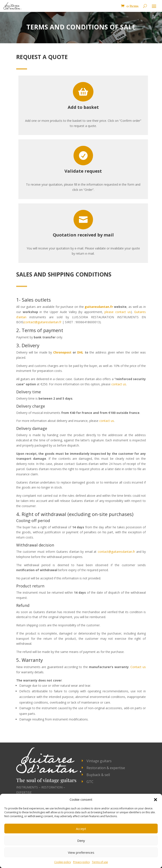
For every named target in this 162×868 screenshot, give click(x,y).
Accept (81, 829)
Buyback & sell (98, 775)
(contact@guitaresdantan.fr (42, 322)
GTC (90, 782)
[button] (156, 800)
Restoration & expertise (106, 768)
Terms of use (100, 862)
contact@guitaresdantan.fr (116, 552)
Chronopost (62, 352)
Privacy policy (81, 862)
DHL (80, 352)
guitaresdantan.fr (99, 307)
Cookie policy (63, 862)
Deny (81, 841)
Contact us (138, 667)
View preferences (81, 852)
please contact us (118, 312)
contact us (119, 384)
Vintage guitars (99, 761)
